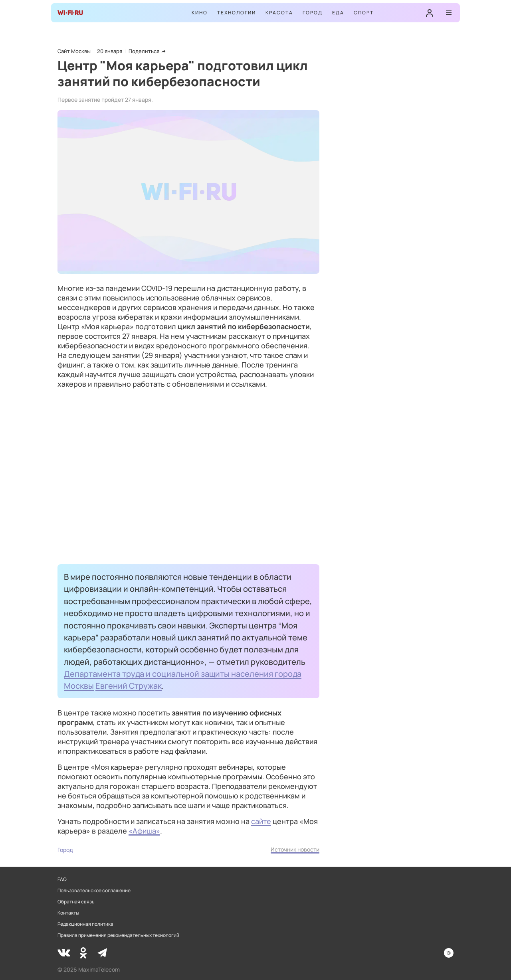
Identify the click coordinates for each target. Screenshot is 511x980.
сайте (261, 821)
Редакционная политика (85, 924)
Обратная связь (76, 902)
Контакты (68, 913)
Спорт (364, 13)
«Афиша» (144, 831)
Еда (338, 13)
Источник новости (295, 849)
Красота (279, 13)
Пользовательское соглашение (94, 891)
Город (313, 13)
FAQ (62, 879)
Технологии (237, 13)
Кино (200, 13)
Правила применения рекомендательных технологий (118, 935)
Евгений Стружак (129, 686)
